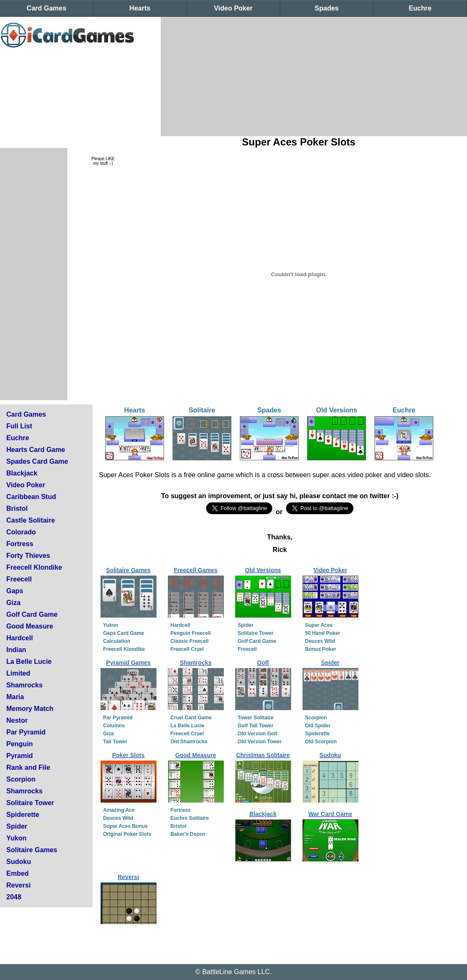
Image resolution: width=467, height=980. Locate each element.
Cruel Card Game (191, 718)
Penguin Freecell (191, 633)
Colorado (21, 532)
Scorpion (21, 779)
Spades (327, 8)
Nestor (17, 720)
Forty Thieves (28, 556)
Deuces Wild (320, 641)
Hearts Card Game (36, 450)
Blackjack (22, 473)
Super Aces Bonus (125, 826)
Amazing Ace (119, 810)
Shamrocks (24, 685)
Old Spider (318, 726)
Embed (17, 873)
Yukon (16, 838)
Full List (19, 426)
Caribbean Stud (31, 497)
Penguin (20, 744)
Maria (15, 697)
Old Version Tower (260, 742)
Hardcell (20, 638)
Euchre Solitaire (190, 818)
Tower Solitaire (256, 718)
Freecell (19, 579)
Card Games (46, 8)
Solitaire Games (32, 850)
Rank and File (28, 767)
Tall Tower (115, 742)
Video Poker (233, 8)
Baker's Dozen (188, 834)
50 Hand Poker (322, 633)
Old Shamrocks (189, 742)
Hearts (140, 8)
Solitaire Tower (30, 803)
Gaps (15, 591)
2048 (14, 897)
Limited (18, 673)
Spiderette (23, 815)
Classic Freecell (190, 641)
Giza (13, 603)
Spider (17, 826)
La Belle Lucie (29, 662)
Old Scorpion (321, 742)
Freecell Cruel (187, 649)
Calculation (117, 641)
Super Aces (319, 625)
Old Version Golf (257, 734)
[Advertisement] (296, 76)
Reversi (19, 885)
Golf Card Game (32, 614)
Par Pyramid (26, 732)
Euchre (420, 8)
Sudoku (19, 862)
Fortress (20, 544)
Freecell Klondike (34, 567)
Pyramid (20, 756)
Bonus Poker (321, 649)
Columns (114, 726)
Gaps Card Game (123, 633)
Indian (16, 650)
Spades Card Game (37, 461)
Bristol (17, 508)
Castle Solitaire (31, 520)
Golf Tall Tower (256, 726)
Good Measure (30, 626)
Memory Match (30, 709)
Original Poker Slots (127, 834)
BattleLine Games (229, 972)
